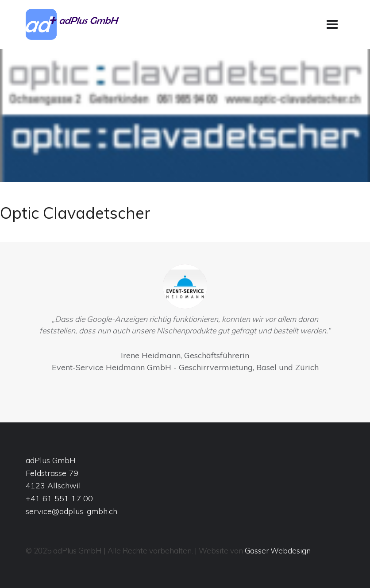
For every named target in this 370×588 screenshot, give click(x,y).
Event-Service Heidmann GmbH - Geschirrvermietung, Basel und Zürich (185, 367)
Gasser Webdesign (278, 551)
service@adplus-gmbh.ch (71, 511)
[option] (185, 321)
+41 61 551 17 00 (59, 498)
